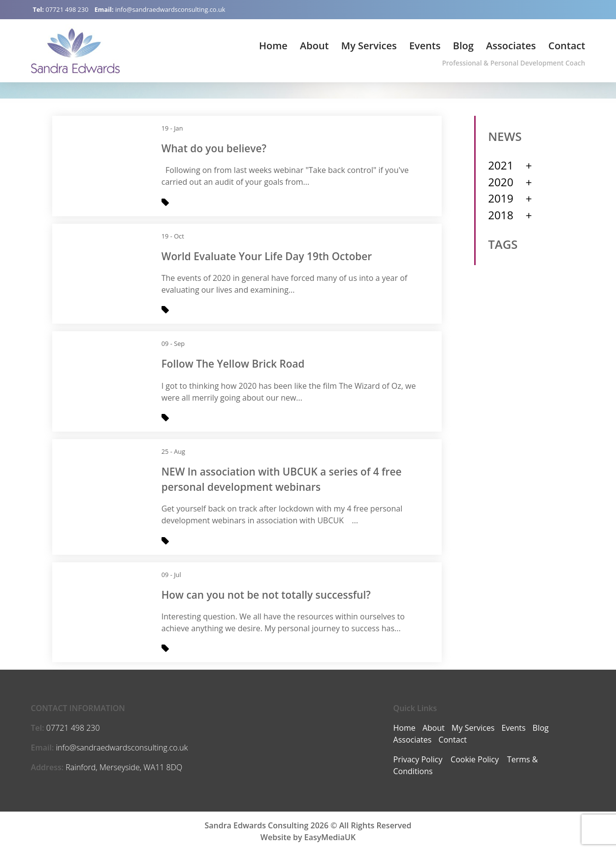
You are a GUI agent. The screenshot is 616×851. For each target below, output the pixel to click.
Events (425, 46)
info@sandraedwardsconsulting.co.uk (170, 9)
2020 (501, 182)
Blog (463, 46)
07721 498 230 (67, 9)
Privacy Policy (418, 759)
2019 (501, 198)
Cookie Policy (475, 759)
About (314, 46)
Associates (511, 46)
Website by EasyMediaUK (308, 837)
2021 (501, 165)
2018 (501, 215)
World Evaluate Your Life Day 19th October (267, 256)
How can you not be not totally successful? (266, 595)
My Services (369, 46)
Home (273, 46)
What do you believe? (214, 148)
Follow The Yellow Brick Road (233, 364)
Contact (567, 46)
